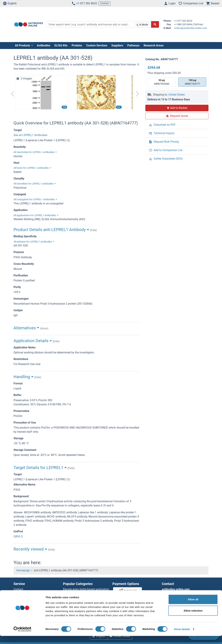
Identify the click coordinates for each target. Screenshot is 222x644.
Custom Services (97, 45)
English (10, 3)
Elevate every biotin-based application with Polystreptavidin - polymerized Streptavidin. (86, 593)
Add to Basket (177, 108)
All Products (23, 45)
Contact (104, 3)
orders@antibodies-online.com (191, 28)
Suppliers (117, 45)
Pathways (133, 45)
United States (177, 95)
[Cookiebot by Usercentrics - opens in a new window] (22, 637)
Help (16, 593)
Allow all (193, 607)
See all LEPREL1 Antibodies (30, 135)
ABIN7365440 (162, 82)
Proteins (77, 45)
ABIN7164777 (192, 82)
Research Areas (154, 45)
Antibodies (44, 45)
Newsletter (20, 598)
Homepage (23, 570)
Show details (182, 637)
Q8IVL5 (18, 536)
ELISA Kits (61, 45)
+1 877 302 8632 (84, 3)
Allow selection (193, 619)
